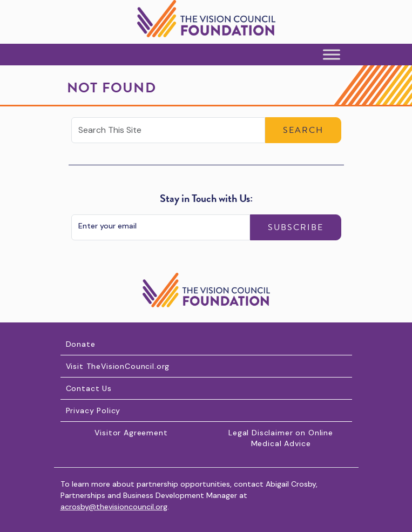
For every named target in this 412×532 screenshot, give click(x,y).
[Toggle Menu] (332, 55)
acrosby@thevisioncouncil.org (114, 507)
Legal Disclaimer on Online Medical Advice (281, 438)
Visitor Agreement (131, 433)
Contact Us (89, 388)
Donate (81, 344)
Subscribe (296, 227)
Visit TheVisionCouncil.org (118, 366)
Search (303, 130)
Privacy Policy (93, 410)
